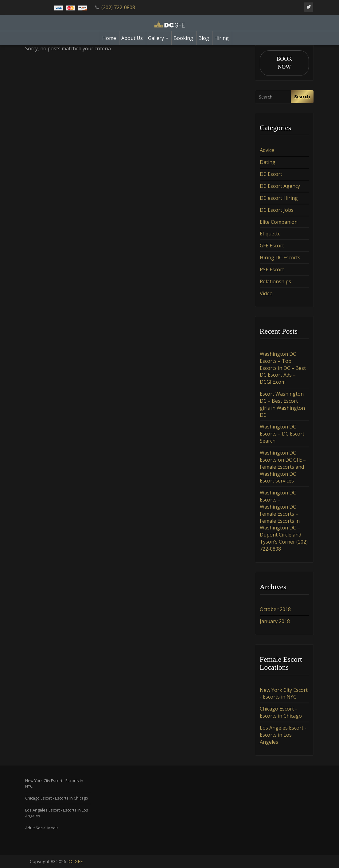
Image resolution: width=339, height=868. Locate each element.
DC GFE (75, 861)
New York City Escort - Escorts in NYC (284, 694)
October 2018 (275, 609)
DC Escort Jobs (277, 210)
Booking (183, 38)
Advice (267, 150)
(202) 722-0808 (118, 7)
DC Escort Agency (280, 186)
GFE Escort (272, 246)
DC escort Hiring (279, 198)
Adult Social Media (42, 828)
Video (266, 293)
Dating (268, 162)
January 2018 (275, 621)
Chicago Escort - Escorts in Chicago (281, 712)
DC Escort (271, 174)
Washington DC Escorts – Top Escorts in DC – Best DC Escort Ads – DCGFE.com (283, 368)
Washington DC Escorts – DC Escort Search (282, 434)
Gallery (158, 38)
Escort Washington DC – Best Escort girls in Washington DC (282, 404)
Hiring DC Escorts (280, 258)
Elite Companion (279, 222)
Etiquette (270, 234)
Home (109, 38)
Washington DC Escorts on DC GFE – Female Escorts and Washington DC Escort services (283, 467)
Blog (204, 38)
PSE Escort (272, 269)
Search (302, 97)
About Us (132, 38)
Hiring (222, 38)
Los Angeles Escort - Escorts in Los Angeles (283, 735)
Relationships (275, 281)
